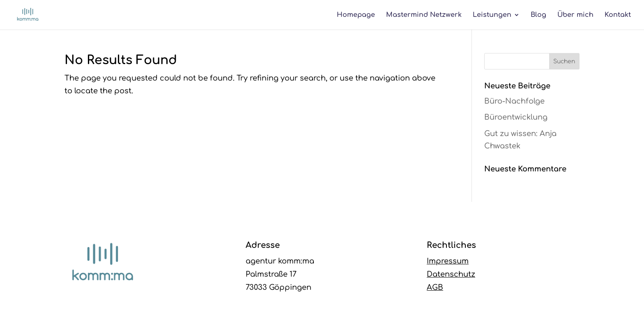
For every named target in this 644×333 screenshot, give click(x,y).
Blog (538, 15)
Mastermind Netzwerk (424, 15)
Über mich (575, 15)
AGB (435, 287)
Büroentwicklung (516, 117)
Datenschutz (451, 274)
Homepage (356, 15)
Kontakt (618, 15)
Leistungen (492, 15)
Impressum (448, 261)
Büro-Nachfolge (514, 101)
